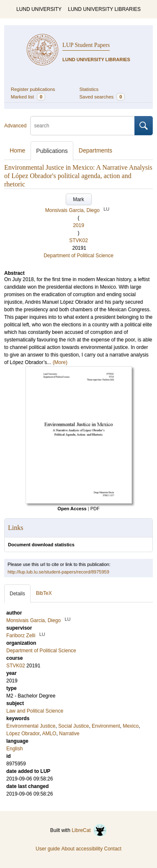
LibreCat (89, 830)
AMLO (49, 734)
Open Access (72, 509)
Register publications (33, 89)
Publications (52, 151)
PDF (95, 509)
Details (17, 594)
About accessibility (82, 849)
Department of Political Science (78, 256)
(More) (60, 362)
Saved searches (102, 97)
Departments (95, 150)
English (14, 749)
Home (17, 150)
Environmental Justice (31, 726)
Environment (106, 726)
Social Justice (73, 726)
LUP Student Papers (86, 45)
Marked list (28, 97)
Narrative (69, 734)
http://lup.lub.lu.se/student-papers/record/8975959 (58, 572)
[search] (82, 126)
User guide (48, 849)
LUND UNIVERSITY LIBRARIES (104, 9)
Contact (113, 849)
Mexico (131, 726)
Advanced (15, 126)
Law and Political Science (35, 711)
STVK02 (78, 240)
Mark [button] (78, 199)
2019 (78, 225)
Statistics (89, 89)
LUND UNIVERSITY (39, 9)
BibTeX (44, 593)
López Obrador (23, 734)
